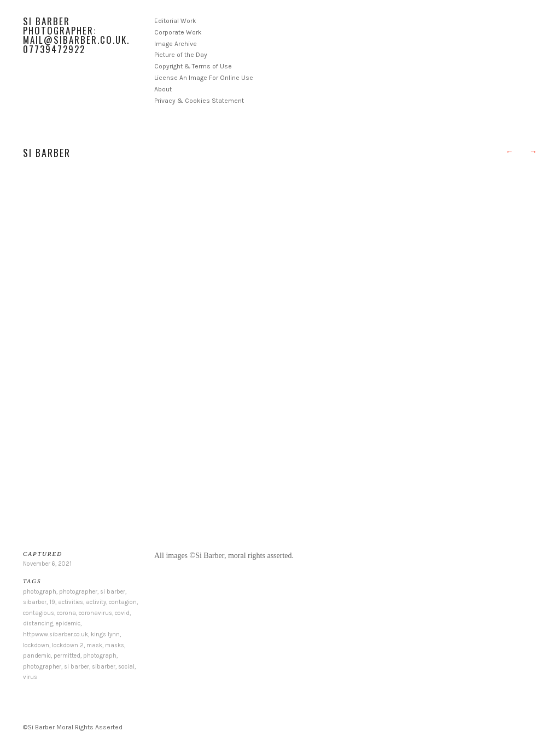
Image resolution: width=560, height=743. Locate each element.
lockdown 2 (68, 645)
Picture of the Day (181, 55)
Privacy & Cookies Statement (199, 101)
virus (30, 677)
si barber (113, 592)
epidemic (68, 623)
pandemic (37, 656)
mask (94, 645)
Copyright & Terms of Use (193, 66)
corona (66, 613)
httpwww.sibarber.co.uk (56, 634)
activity (96, 602)
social (126, 667)
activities (71, 602)
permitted (67, 656)
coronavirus (95, 613)
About (163, 89)
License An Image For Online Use (204, 78)
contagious (39, 613)
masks (115, 645)
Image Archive (176, 44)
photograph (40, 592)
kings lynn (105, 634)
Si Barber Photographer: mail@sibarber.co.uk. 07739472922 (76, 35)
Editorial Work (175, 21)
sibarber (35, 602)
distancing (38, 623)
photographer (78, 592)
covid (122, 613)
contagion (123, 602)
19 (52, 602)
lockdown (36, 645)
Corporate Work (178, 32)
